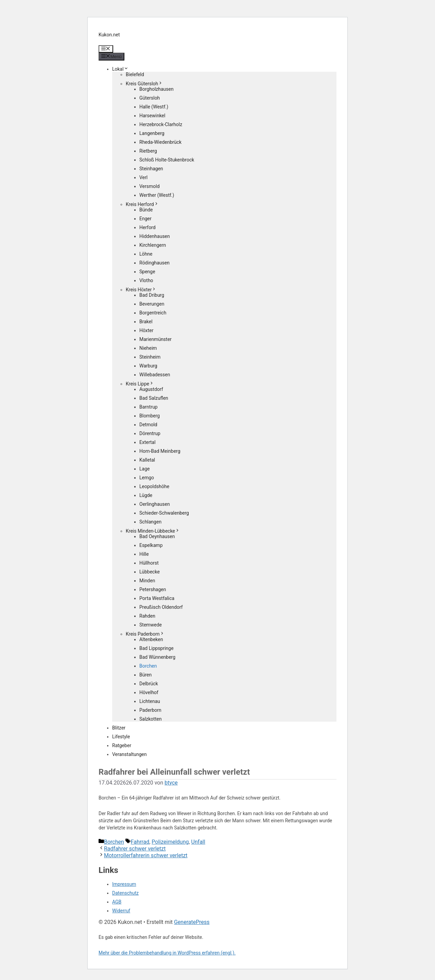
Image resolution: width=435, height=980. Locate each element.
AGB (117, 902)
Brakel (146, 322)
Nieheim (148, 348)
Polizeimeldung (170, 842)
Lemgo (147, 478)
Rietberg (148, 151)
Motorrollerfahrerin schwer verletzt (146, 855)
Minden (147, 581)
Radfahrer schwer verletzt (135, 849)
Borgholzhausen (156, 89)
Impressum (124, 884)
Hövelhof (149, 692)
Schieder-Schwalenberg (164, 513)
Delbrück (149, 684)
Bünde (146, 210)
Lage (144, 469)
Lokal (120, 69)
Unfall (198, 842)
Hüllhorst (149, 563)
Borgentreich (153, 313)
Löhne (146, 254)
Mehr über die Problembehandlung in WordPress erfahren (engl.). (167, 953)
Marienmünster (155, 339)
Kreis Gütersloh (144, 84)
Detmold (148, 425)
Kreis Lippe (140, 384)
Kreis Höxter (141, 290)
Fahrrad (140, 842)
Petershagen (153, 589)
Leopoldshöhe (154, 486)
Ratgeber (122, 745)
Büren (145, 675)
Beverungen (152, 304)
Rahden (147, 616)
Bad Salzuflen (154, 398)
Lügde (146, 495)
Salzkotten (151, 719)
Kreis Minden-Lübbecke (153, 531)
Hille (144, 554)
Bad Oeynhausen (157, 536)
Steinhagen (151, 169)
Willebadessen (155, 375)
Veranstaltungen (129, 754)
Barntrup (149, 407)
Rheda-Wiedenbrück (160, 142)
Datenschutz (125, 893)
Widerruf (121, 911)
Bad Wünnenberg (157, 657)
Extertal (147, 442)
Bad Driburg (152, 295)
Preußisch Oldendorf (161, 607)
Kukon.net (109, 35)
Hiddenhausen (155, 236)
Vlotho (146, 280)
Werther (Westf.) (157, 195)
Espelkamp (151, 545)
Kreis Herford (142, 204)
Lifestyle (121, 737)
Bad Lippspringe (156, 648)
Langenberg (152, 133)
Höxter (146, 330)
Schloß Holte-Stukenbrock (167, 160)
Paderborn (150, 710)
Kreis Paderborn (145, 634)
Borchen (148, 666)
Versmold (150, 186)
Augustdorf (151, 389)
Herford (147, 227)
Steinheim (150, 357)
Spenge (147, 272)
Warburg (148, 366)
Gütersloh (150, 98)
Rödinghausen (154, 263)
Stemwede (151, 625)
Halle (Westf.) (154, 107)
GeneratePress (192, 922)
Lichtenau (150, 701)
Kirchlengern (153, 245)
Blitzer (119, 728)
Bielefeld (135, 74)
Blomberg (150, 416)
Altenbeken (151, 639)
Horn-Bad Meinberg (160, 451)
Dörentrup (150, 433)
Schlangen (150, 522)
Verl (143, 177)
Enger (145, 219)
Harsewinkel (152, 116)
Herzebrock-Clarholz (161, 124)
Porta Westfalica (157, 598)
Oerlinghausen (155, 504)
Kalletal (147, 460)
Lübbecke (150, 572)
